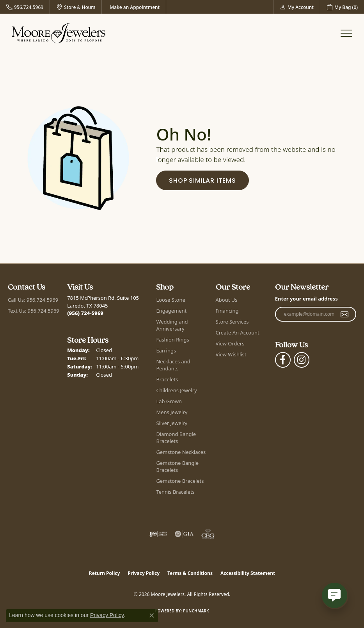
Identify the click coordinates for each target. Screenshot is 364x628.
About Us (227, 300)
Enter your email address (306, 299)
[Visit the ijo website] (158, 534)
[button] (297, 7)
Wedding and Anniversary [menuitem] (172, 325)
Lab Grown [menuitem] (169, 401)
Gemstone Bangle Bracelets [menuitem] (177, 466)
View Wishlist (231, 354)
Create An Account (238, 333)
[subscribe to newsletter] (345, 314)
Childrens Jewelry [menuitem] (176, 390)
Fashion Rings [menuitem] (172, 340)
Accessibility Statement (248, 573)
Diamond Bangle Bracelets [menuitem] (176, 438)
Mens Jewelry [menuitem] (172, 412)
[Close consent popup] (152, 616)
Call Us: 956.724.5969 (33, 300)
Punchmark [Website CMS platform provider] (196, 611)
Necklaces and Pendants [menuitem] (173, 365)
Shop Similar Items (202, 181)
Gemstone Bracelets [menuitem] (180, 481)
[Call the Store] (85, 313)
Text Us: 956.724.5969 (34, 311)
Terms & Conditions (190, 573)
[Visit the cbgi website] (208, 534)
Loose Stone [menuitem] (170, 300)
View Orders (230, 343)
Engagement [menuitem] (171, 311)
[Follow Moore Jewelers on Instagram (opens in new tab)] (302, 360)
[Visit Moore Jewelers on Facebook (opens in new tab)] (283, 360)
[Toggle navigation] (346, 33)
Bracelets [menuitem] (167, 379)
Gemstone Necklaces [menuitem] (181, 452)
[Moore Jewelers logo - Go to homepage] (59, 33)
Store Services (232, 322)
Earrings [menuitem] (166, 350)
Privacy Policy (144, 573)
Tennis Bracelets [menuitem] (175, 492)
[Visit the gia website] (184, 534)
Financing (227, 311)
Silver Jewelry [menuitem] (172, 423)
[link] (25, 7)
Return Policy (105, 573)
